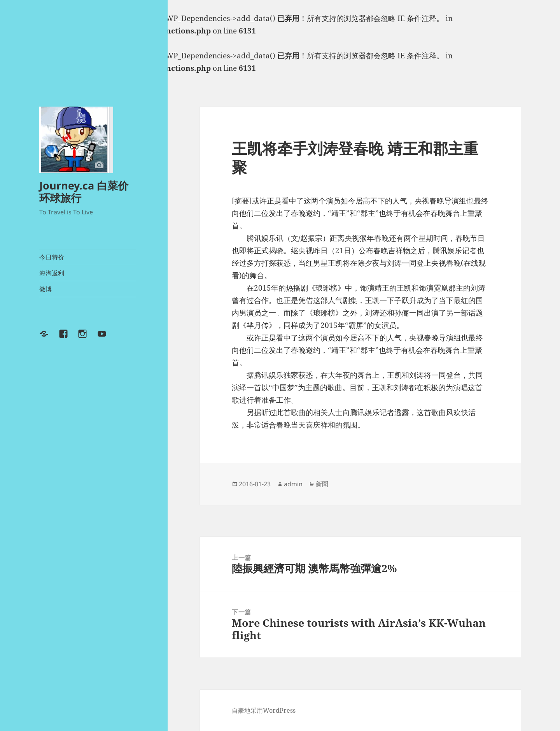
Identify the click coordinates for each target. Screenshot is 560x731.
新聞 (322, 484)
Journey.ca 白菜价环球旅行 (84, 192)
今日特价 (52, 257)
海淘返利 (52, 273)
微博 (45, 289)
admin (293, 484)
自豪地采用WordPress (264, 710)
